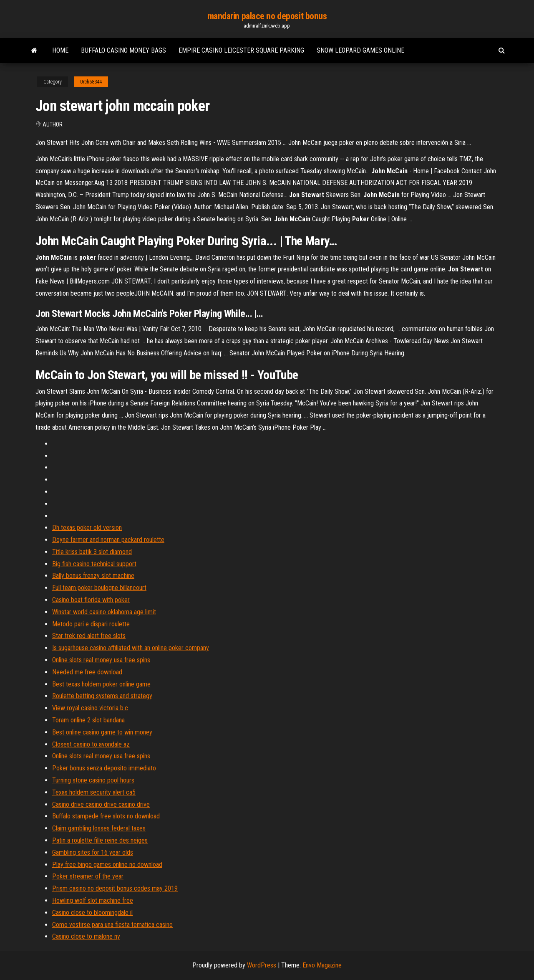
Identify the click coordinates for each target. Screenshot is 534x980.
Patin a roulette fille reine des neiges (100, 840)
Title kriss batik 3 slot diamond (92, 552)
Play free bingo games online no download (107, 865)
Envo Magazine (322, 965)
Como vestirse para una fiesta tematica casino (112, 925)
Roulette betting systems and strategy (102, 696)
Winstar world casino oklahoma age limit (104, 612)
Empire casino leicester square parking (241, 50)
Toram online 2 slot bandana (88, 720)
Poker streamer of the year (88, 876)
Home (60, 50)
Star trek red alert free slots (89, 636)
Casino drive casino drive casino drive (101, 804)
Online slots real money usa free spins (101, 660)
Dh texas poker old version (87, 528)
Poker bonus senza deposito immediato (104, 768)
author (53, 124)
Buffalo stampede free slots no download (106, 816)
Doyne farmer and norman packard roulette (108, 540)
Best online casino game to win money (102, 732)
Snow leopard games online (360, 50)
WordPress (262, 965)
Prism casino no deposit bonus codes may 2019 (115, 888)
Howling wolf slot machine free (93, 900)
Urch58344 (91, 82)
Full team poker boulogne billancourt (99, 588)
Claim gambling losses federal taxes (99, 828)
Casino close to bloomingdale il (92, 913)
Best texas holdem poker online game (101, 684)
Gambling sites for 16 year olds (93, 852)
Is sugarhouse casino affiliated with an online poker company (131, 648)
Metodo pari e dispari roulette (91, 624)
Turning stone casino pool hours (93, 780)
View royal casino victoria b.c (90, 708)
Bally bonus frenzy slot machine (93, 576)
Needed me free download (87, 672)
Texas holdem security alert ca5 (94, 792)
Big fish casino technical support (94, 564)
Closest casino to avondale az (91, 744)
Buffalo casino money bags (123, 50)
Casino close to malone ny (86, 936)
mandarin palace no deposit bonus (267, 16)
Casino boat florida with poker (91, 600)
